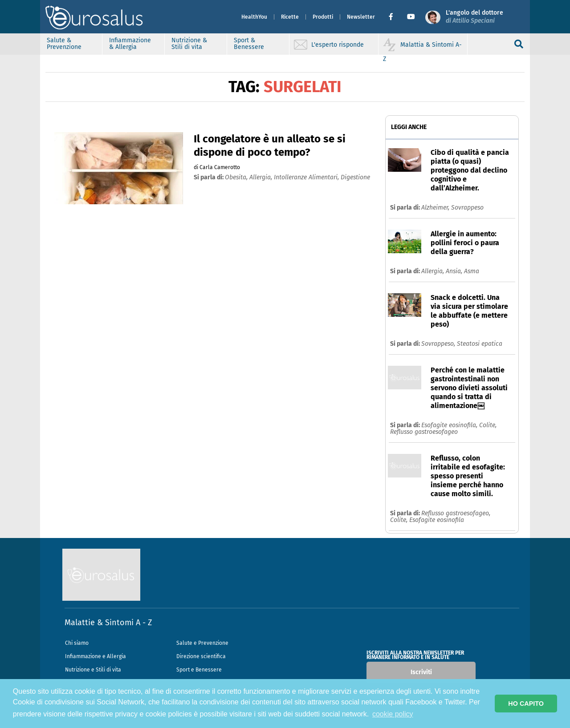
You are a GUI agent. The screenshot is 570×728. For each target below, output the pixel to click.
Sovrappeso (467, 208)
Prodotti (323, 17)
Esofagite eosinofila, (450, 425)
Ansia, (455, 271)
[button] (394, 17)
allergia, (262, 177)
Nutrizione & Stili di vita (189, 44)
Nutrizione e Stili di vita (93, 670)
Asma (472, 271)
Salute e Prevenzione (202, 643)
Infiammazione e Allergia (96, 656)
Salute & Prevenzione (64, 44)
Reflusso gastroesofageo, (456, 513)
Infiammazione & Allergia (130, 44)
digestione (355, 177)
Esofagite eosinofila (437, 520)
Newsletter (361, 17)
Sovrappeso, (439, 344)
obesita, (237, 177)
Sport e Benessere (199, 670)
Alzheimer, (436, 208)
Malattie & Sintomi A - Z (108, 623)
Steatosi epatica (480, 344)
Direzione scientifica (201, 656)
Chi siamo (77, 643)
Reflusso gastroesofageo (424, 432)
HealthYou (254, 17)
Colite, (488, 425)
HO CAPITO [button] (526, 704)
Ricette (290, 17)
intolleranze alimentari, (307, 177)
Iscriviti (421, 672)
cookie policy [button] (393, 714)
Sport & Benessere (249, 44)
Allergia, (434, 271)
